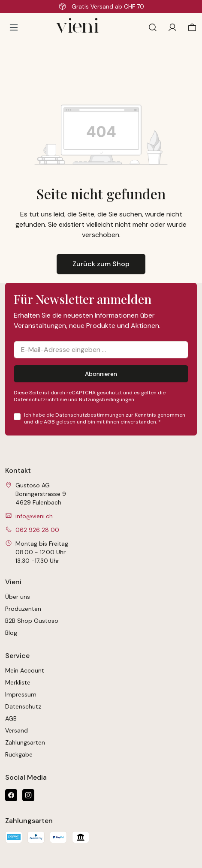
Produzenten (23, 609)
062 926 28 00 (37, 530)
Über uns (18, 597)
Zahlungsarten (25, 742)
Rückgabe (19, 754)
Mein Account (25, 670)
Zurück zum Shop (101, 264)
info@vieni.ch (34, 516)
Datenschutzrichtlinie (40, 399)
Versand (17, 730)
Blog (11, 633)
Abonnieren (101, 374)
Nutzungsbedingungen (107, 399)
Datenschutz (23, 706)
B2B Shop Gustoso (32, 621)
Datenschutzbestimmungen (90, 415)
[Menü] (14, 27)
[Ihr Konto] (172, 27)
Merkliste (18, 682)
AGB (49, 422)
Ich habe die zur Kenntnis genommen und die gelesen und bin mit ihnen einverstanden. (105, 418)
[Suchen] (153, 27)
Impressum (21, 694)
